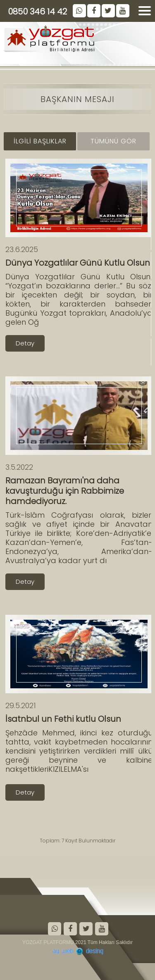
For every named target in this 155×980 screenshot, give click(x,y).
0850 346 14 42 (37, 12)
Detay (25, 343)
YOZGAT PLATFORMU (48, 942)
